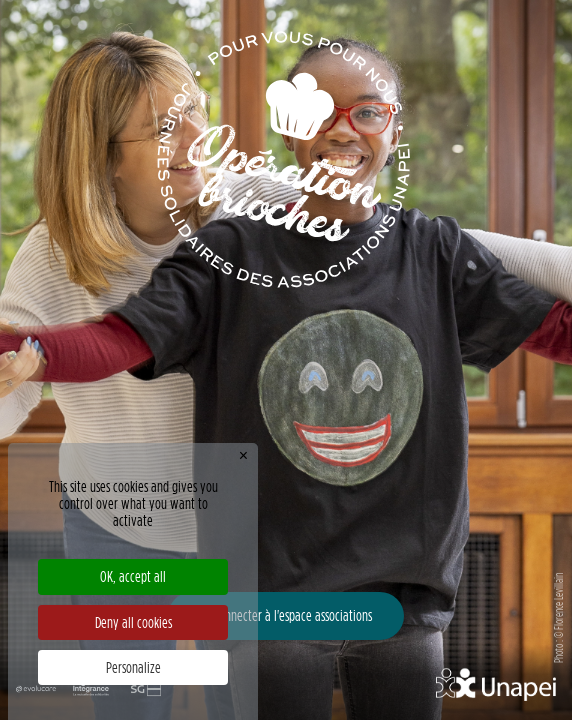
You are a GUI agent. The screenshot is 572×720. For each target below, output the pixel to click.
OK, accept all (133, 576)
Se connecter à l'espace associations (286, 615)
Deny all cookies (133, 622)
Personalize (133, 667)
